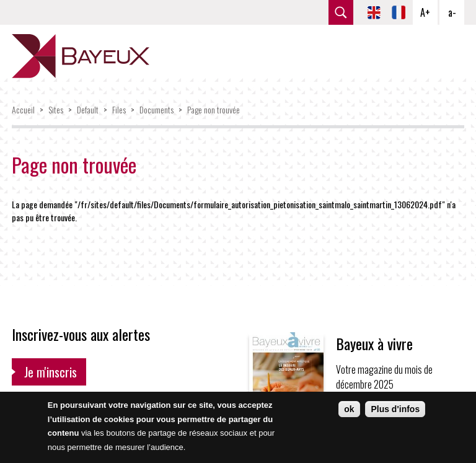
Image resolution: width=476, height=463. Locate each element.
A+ (425, 12)
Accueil (23, 109)
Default (88, 109)
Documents (156, 109)
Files (119, 109)
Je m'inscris (51, 372)
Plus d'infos (395, 409)
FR (399, 12)
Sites (56, 109)
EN (374, 12)
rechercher (341, 12)
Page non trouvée (214, 109)
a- (452, 12)
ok (349, 409)
